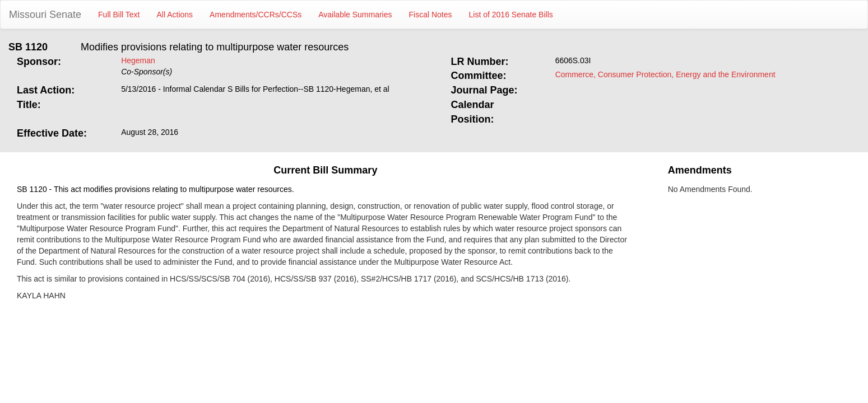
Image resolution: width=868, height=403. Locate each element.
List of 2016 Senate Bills (511, 15)
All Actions (175, 15)
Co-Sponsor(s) (147, 72)
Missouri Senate (45, 15)
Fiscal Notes (431, 15)
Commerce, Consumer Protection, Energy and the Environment (665, 74)
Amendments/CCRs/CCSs (256, 15)
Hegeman (138, 60)
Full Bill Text (119, 15)
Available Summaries (355, 15)
